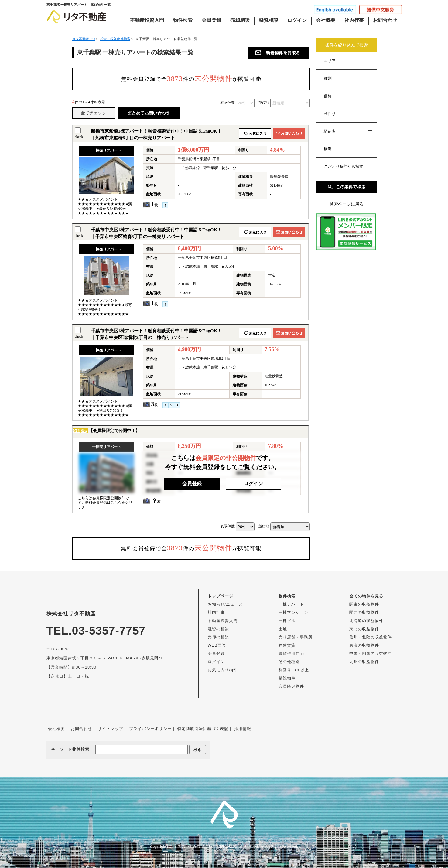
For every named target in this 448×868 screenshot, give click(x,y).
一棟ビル (287, 621)
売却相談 (240, 20)
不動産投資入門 (147, 20)
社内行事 (354, 20)
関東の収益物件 (364, 604)
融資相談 (268, 20)
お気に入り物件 (223, 670)
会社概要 (326, 20)
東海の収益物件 (364, 645)
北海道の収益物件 (366, 621)
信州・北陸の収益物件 (371, 637)
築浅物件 (287, 678)
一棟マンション (293, 612)
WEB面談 (217, 645)
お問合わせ (385, 20)
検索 (197, 750)
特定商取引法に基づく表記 (203, 729)
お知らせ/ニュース (226, 604)
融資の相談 (218, 629)
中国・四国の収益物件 (371, 654)
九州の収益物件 (364, 662)
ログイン (297, 20)
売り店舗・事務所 (296, 637)
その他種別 (289, 662)
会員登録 (211, 20)
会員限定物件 (291, 686)
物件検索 (183, 20)
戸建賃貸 (287, 645)
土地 (283, 629)
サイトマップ (111, 729)
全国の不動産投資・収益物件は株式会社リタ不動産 (219, 846)
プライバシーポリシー (150, 729)
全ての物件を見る (366, 596)
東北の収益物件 (364, 629)
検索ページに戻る (347, 204)
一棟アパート (291, 604)
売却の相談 (218, 637)
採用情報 (243, 729)
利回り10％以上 (294, 670)
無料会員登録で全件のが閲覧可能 (191, 78)
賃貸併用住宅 (291, 654)
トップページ (221, 596)
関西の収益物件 (364, 612)
